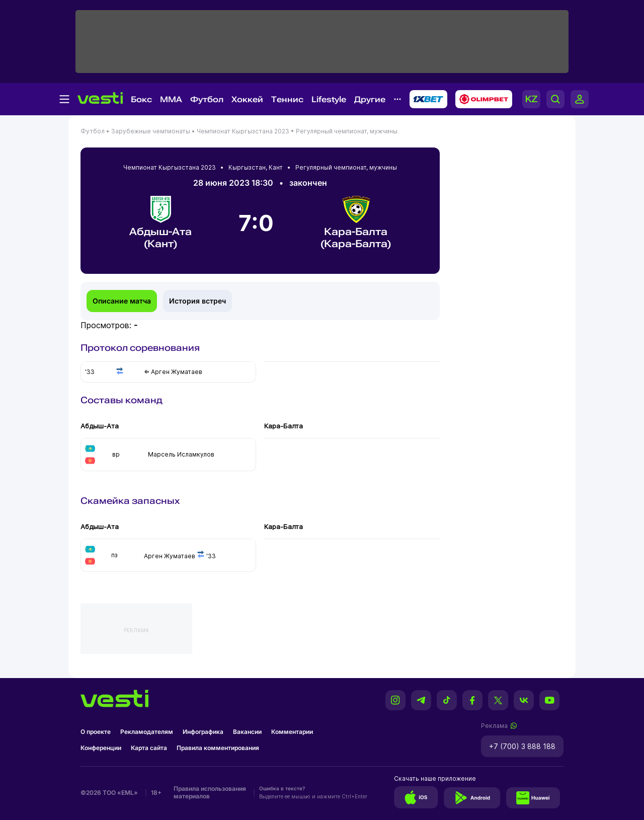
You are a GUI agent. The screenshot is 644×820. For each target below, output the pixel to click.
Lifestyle (329, 99)
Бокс (141, 99)
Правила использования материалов (210, 792)
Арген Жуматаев (170, 556)
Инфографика (203, 732)
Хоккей (247, 99)
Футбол (207, 99)
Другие (370, 99)
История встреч (197, 301)
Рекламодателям (147, 732)
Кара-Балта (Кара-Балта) (356, 223)
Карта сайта (149, 748)
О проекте (96, 732)
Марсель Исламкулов (181, 454)
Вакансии (247, 732)
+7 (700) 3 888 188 (522, 746)
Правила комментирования (218, 748)
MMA (171, 99)
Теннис (287, 99)
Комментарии (292, 732)
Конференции (101, 748)
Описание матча (122, 301)
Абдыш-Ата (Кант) (160, 223)
